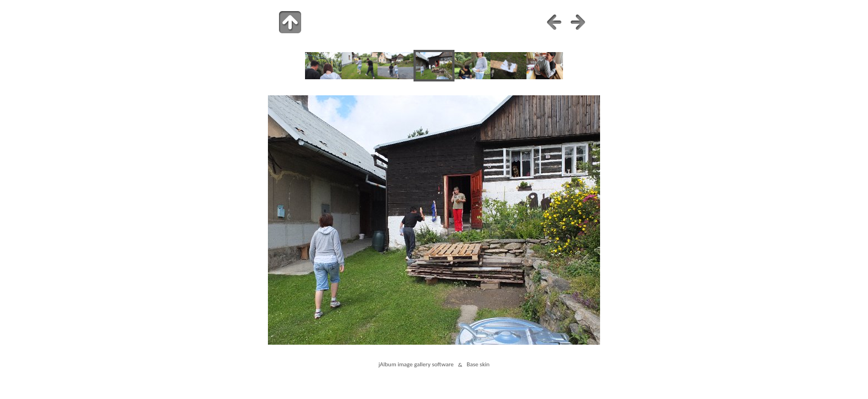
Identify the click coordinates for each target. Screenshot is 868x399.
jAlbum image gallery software (416, 365)
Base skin (478, 365)
